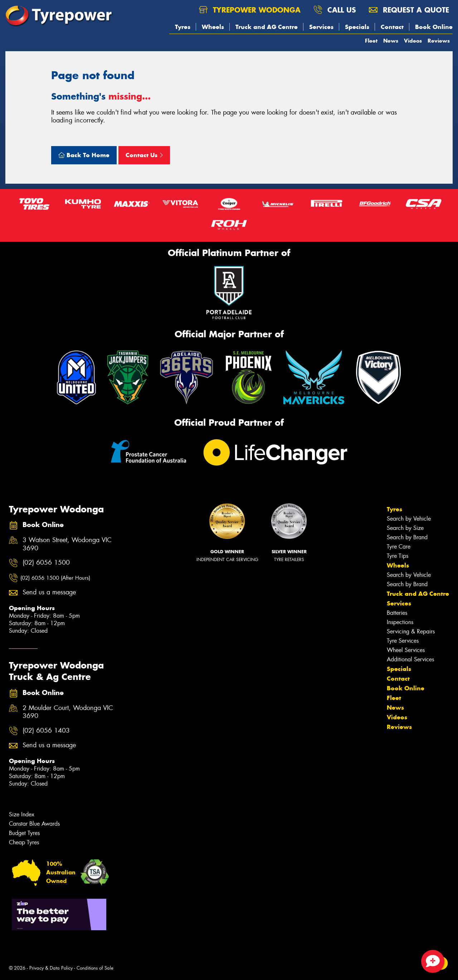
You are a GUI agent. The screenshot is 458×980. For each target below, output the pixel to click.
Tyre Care (399, 547)
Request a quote (409, 10)
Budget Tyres (24, 833)
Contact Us (144, 155)
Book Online (434, 27)
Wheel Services (406, 650)
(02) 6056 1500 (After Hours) (55, 578)
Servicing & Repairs (411, 631)
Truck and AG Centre (267, 27)
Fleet (371, 41)
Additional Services (410, 659)
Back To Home (84, 155)
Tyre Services (403, 641)
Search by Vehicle (409, 519)
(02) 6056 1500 (46, 563)
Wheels (213, 27)
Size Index (22, 814)
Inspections (400, 622)
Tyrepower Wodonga (250, 10)
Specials (357, 27)
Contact (392, 27)
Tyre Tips (398, 556)
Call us (335, 10)
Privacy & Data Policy (51, 968)
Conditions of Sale (95, 968)
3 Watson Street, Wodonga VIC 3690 (67, 544)
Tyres (183, 27)
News (391, 41)
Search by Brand (407, 537)
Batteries (397, 613)
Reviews (439, 41)
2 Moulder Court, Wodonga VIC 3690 (68, 712)
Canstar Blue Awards (34, 824)
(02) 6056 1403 (46, 731)
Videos (413, 41)
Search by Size (405, 528)
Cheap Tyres (24, 842)
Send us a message (49, 592)
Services (321, 27)
